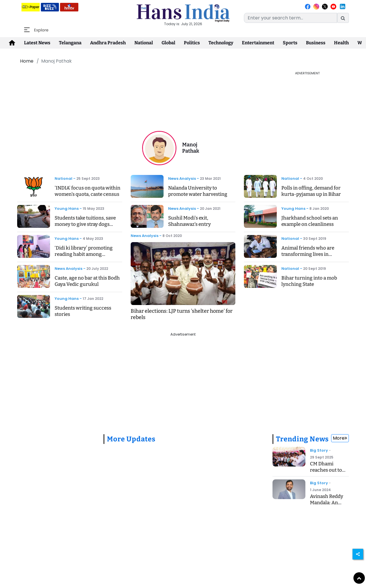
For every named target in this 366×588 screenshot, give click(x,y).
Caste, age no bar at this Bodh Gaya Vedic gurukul (87, 281)
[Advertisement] (142, 84)
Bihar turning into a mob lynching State (309, 281)
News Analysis (68, 269)
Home (27, 61)
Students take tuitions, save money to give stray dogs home (85, 224)
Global (168, 43)
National (144, 43)
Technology (221, 43)
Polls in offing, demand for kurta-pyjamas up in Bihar (311, 191)
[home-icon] (12, 43)
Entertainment (258, 43)
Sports (290, 43)
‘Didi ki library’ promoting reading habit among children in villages (84, 254)
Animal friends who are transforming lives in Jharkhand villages (308, 254)
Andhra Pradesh (108, 43)
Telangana (70, 43)
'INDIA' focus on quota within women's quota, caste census (87, 191)
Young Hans (67, 209)
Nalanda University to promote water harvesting (198, 191)
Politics (192, 43)
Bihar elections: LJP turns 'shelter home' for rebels (182, 314)
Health (341, 43)
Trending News (302, 439)
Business (316, 43)
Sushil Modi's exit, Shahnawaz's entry (189, 221)
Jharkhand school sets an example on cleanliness (310, 221)
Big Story (319, 450)
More (340, 438)
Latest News (37, 43)
